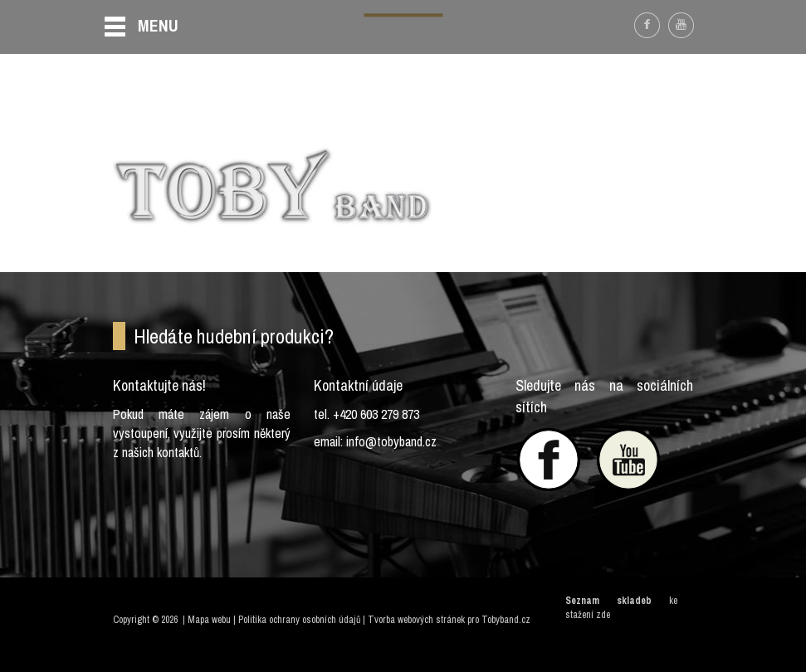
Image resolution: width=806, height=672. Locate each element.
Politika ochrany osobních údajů (299, 620)
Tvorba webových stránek (416, 620)
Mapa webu (209, 620)
